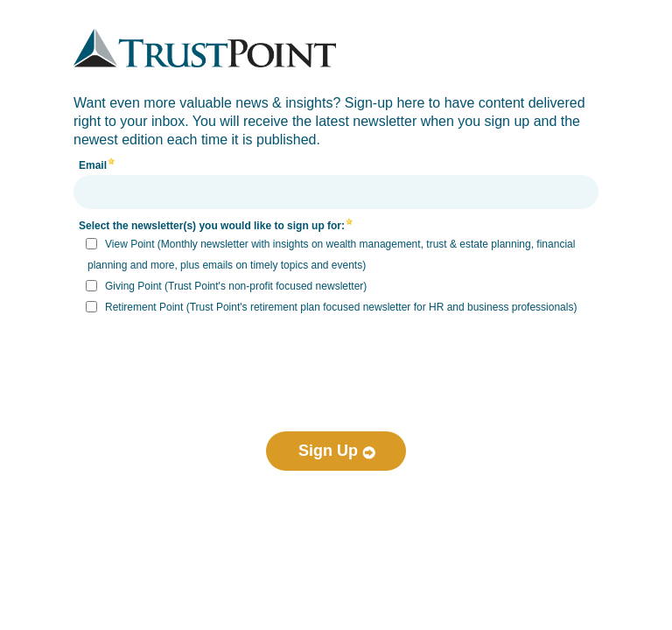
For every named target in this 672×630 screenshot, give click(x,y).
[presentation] (336, 358)
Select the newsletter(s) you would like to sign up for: (212, 226)
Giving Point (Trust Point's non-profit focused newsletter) (236, 286)
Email (93, 165)
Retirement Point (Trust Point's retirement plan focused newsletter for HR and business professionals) (341, 307)
